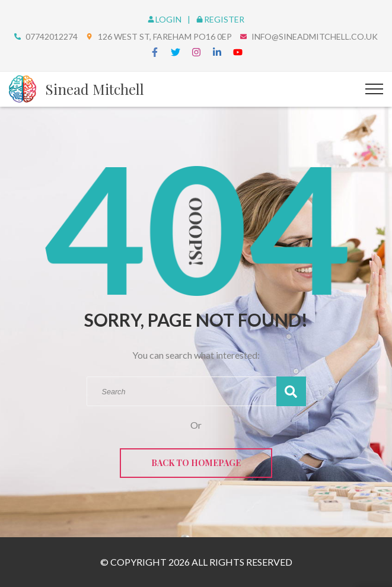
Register (220, 19)
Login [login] (165, 19)
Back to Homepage (196, 463)
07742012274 (52, 36)
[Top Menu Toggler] (374, 89)
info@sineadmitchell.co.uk (315, 36)
